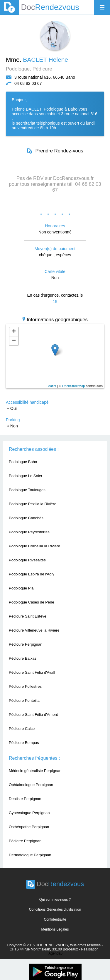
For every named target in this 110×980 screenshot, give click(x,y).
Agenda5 (55, 953)
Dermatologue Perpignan (30, 855)
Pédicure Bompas (24, 743)
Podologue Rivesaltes (27, 560)
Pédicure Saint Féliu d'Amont (33, 715)
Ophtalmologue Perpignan (31, 785)
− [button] (14, 341)
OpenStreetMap (74, 386)
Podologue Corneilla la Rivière (34, 546)
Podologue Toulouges (27, 490)
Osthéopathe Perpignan (29, 827)
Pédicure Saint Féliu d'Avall (32, 672)
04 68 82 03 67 (28, 83)
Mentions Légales (55, 929)
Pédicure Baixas (23, 658)
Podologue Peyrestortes (29, 532)
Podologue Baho (23, 462)
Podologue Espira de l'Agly (32, 574)
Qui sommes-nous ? (55, 900)
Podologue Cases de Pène (32, 602)
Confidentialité (55, 919)
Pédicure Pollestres (25, 686)
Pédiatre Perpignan (25, 841)
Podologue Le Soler (26, 476)
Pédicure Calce (22, 729)
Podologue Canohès (26, 518)
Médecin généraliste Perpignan (35, 771)
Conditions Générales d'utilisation (55, 909)
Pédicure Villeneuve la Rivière (34, 630)
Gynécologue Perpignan (29, 813)
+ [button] (14, 332)
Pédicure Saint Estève (28, 616)
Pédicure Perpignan (26, 644)
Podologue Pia (21, 588)
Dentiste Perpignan (25, 799)
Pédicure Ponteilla (24, 700)
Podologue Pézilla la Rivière (33, 504)
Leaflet (51, 386)
